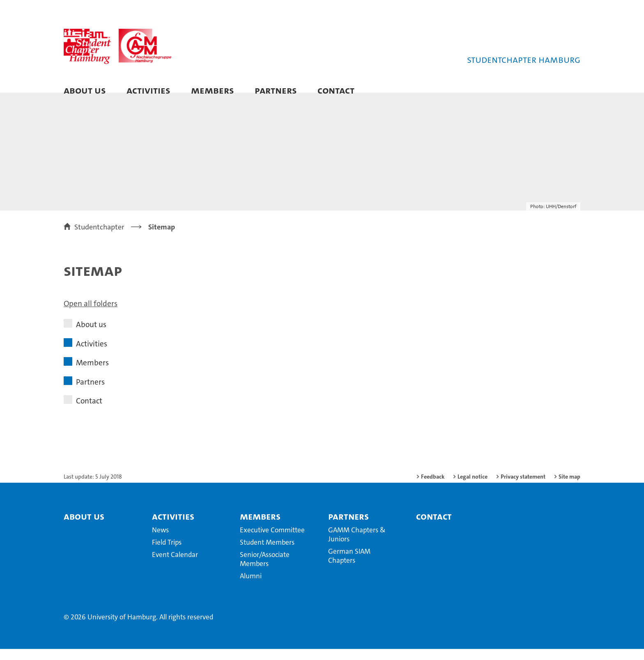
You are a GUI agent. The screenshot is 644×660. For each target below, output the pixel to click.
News (160, 541)
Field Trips (167, 553)
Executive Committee (272, 541)
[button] (566, 91)
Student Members (267, 553)
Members (213, 90)
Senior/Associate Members (265, 570)
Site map (569, 488)
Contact (336, 90)
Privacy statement (523, 488)
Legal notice (473, 488)
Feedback (433, 488)
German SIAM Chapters (349, 567)
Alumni (251, 587)
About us (85, 90)
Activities (148, 90)
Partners (276, 90)
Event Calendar (175, 566)
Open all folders (91, 315)
